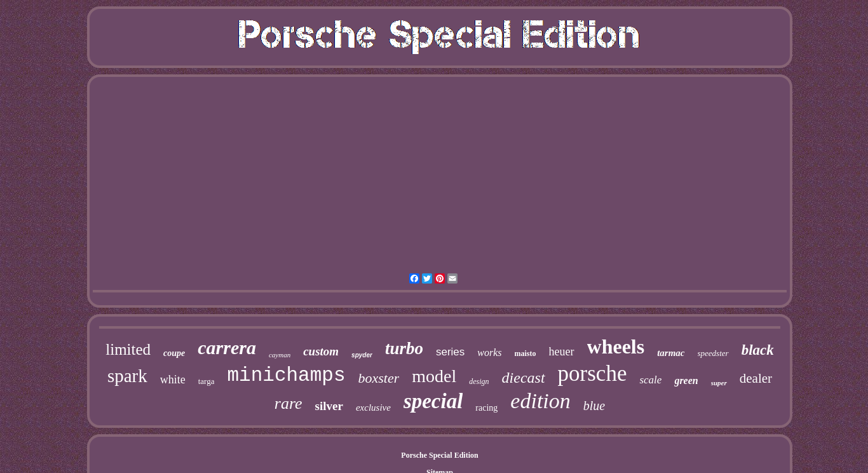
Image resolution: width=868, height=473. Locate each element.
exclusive (373, 408)
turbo (404, 348)
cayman (280, 355)
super (719, 383)
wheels (616, 346)
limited (128, 349)
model (434, 376)
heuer (562, 352)
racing (486, 408)
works (489, 353)
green (686, 380)
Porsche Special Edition (439, 455)
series (450, 352)
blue (594, 406)
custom (321, 351)
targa (207, 381)
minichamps (286, 375)
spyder (362, 355)
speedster (713, 353)
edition (540, 401)
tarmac (671, 353)
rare (288, 403)
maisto (526, 353)
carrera (227, 347)
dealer (756, 378)
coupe (174, 353)
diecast (524, 378)
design (479, 381)
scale (650, 380)
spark (127, 376)
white (173, 380)
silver (329, 406)
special (433, 401)
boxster (379, 378)
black (758, 350)
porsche (593, 374)
